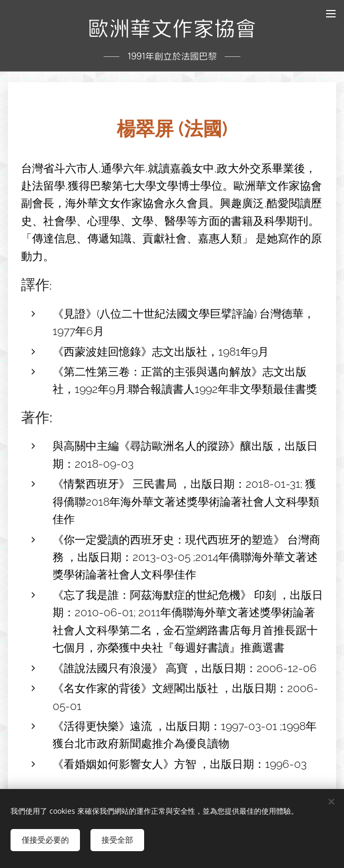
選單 (331, 14)
